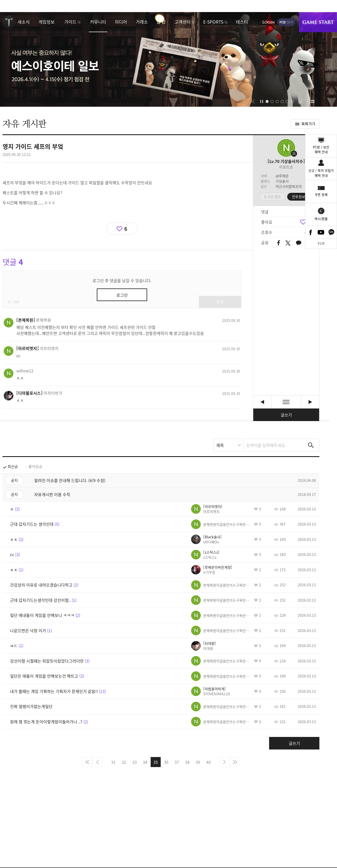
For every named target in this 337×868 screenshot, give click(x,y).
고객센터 (183, 22)
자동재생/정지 (262, 101)
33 (135, 762)
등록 (220, 302)
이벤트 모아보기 (313, 101)
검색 (311, 445)
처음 (87, 762)
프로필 (286, 148)
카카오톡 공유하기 (299, 243)
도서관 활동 (272, 197)
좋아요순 (35, 467)
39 (198, 762)
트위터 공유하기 (288, 243)
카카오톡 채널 (331, 232)
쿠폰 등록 (321, 194)
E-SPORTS (213, 22)
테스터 (242, 22)
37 (177, 762)
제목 (220, 445)
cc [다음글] (310, 402)
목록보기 (286, 402)
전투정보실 (300, 197)
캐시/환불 (321, 219)
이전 (98, 762)
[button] (253, 101)
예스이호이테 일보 (168, 59)
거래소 (142, 22)
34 (145, 762)
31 (113, 762)
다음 (224, 762)
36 (166, 762)
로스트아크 (9, 22)
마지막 (235, 762)
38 (187, 762)
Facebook (311, 232)
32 (124, 762)
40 (208, 762)
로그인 (269, 22)
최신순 (13, 467)
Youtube (321, 232)
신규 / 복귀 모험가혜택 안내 (321, 173)
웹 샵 (161, 22)
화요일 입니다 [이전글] (262, 402)
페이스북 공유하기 (279, 243)
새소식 (24, 22)
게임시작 (318, 22)
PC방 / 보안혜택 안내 (321, 150)
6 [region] (126, 229)
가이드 (70, 22)
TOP (321, 244)
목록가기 (308, 124)
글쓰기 (286, 415)
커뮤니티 (98, 22)
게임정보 (47, 22)
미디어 (121, 22)
